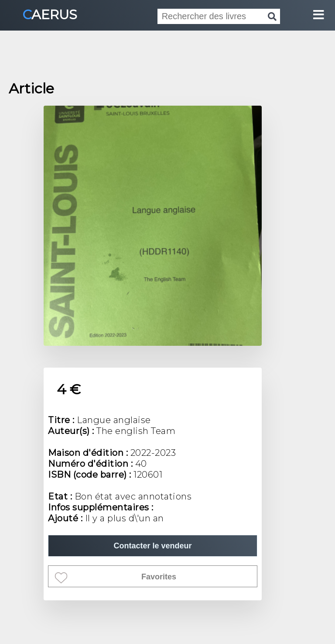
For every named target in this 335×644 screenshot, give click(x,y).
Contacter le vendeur (152, 546)
